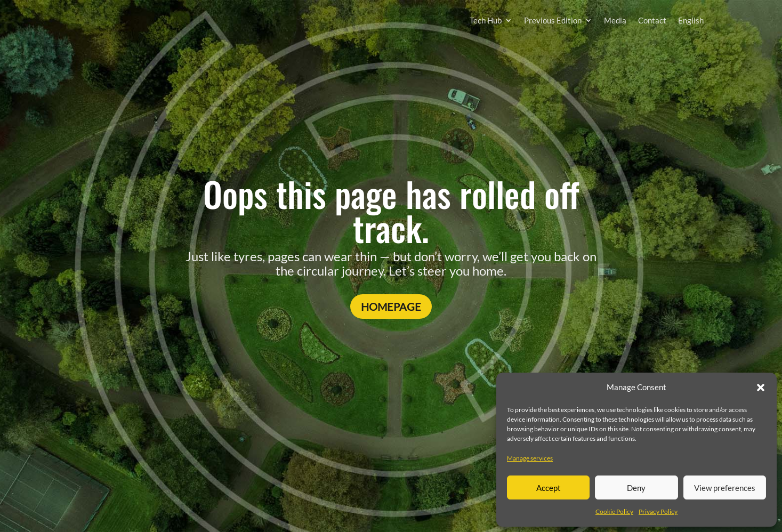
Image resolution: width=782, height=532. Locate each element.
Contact (652, 20)
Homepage (391, 307)
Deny (636, 488)
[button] (761, 388)
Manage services (530, 458)
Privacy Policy (658, 511)
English (691, 20)
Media (615, 20)
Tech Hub (486, 20)
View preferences (725, 488)
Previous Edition (553, 20)
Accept (549, 488)
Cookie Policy (614, 511)
